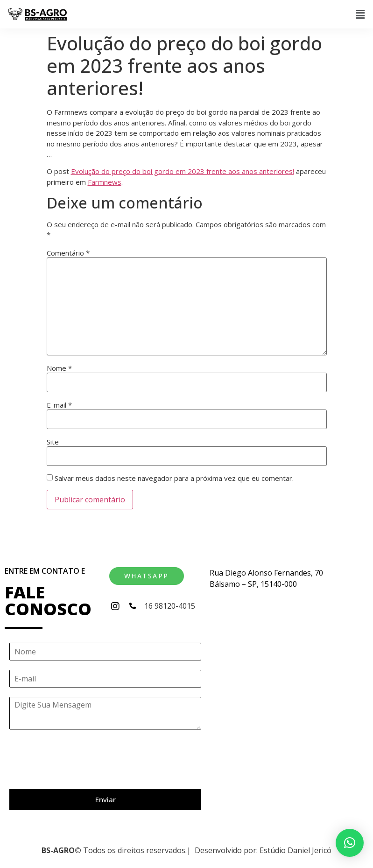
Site (53, 442)
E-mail (59, 405)
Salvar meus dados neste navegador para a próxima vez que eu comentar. (174, 478)
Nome (59, 368)
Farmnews (105, 182)
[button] (360, 14)
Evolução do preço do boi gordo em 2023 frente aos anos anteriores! (183, 171)
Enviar (106, 799)
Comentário (68, 253)
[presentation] (80, 774)
